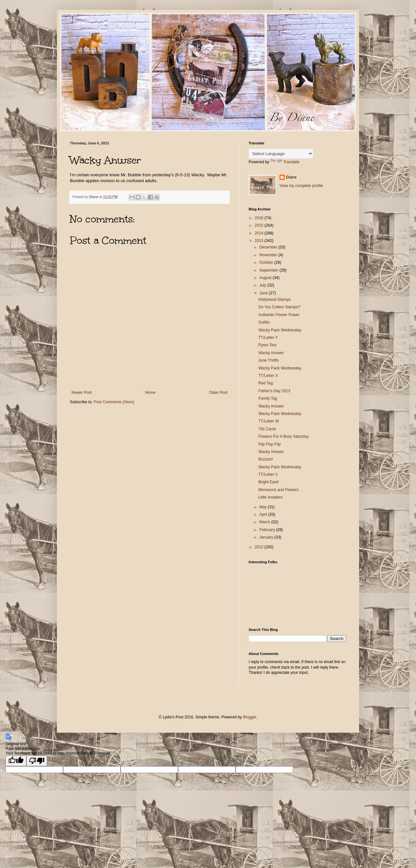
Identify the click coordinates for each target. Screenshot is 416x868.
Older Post (218, 393)
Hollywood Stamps (274, 300)
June (264, 293)
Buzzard (266, 459)
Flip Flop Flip (270, 444)
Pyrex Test (267, 345)
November (269, 255)
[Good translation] (16, 761)
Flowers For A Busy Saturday (284, 436)
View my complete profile (301, 186)
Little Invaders (271, 497)
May (264, 507)
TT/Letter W (269, 421)
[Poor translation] (37, 761)
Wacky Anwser (271, 452)
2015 (260, 225)
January (267, 537)
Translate (285, 162)
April (264, 514)
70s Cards (267, 429)
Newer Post (82, 393)
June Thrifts (268, 360)
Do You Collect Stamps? (279, 307)
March (265, 522)
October (267, 262)
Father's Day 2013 (274, 391)
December (269, 247)
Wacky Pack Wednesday (280, 330)
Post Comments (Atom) (114, 402)
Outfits (264, 322)
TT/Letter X (268, 376)
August (266, 278)
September (269, 270)
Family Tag (268, 398)
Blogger (250, 717)
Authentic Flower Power (279, 315)
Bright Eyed (268, 482)
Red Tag (266, 383)
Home (150, 393)
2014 (260, 233)
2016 (260, 218)
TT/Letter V (268, 474)
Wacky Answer (271, 353)
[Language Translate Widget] (281, 154)
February (268, 530)
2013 (260, 241)
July (263, 285)
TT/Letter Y (268, 338)
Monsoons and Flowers (279, 490)
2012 (260, 547)
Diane (291, 177)
